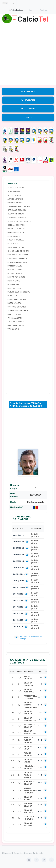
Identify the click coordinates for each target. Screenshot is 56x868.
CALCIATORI (28, 100)
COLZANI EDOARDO (16, 225)
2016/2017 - (21, 614)
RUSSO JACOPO (15, 303)
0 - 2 (40, 748)
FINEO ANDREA (14, 236)
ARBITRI (29, 117)
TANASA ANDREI (15, 318)
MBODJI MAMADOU (16, 270)
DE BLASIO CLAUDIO (16, 232)
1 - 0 (40, 726)
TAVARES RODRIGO (16, 322)
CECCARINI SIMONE (16, 214)
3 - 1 (40, 719)
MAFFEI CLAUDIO (15, 266)
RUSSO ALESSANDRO (17, 299)
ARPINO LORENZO (15, 199)
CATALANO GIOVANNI (17, 210)
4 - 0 (40, 754)
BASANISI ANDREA (15, 203)
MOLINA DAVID (14, 281)
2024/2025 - (21, 542)
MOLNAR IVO (13, 284)
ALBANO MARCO (15, 191)
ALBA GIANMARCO (16, 188)
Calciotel (39, 853)
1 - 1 (40, 677)
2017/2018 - (21, 607)
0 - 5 (40, 818)
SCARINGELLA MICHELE (18, 310)
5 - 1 (40, 713)
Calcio (33, 18)
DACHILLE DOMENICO (17, 229)
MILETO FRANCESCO (17, 277)
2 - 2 (40, 761)
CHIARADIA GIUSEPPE (17, 218)
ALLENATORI (28, 109)
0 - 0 (40, 705)
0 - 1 (40, 697)
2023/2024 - (21, 555)
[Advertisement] (28, 54)
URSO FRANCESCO (16, 325)
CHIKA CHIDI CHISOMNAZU (19, 221)
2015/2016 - (21, 620)
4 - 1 (40, 690)
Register (43, 10)
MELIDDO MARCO (15, 273)
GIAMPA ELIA (13, 244)
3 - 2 (40, 740)
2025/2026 (18, 535)
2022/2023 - (21, 568)
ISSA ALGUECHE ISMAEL (18, 255)
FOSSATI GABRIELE (16, 240)
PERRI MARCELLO (15, 296)
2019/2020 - (21, 588)
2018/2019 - (21, 594)
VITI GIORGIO (13, 329)
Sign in (31, 10)
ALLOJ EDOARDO (15, 195)
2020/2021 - (21, 581)
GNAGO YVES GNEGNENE (18, 251)
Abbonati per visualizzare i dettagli (28, 637)
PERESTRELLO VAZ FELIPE (19, 292)
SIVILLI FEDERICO (15, 314)
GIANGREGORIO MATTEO (18, 247)
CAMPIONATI (28, 91)
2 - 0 (40, 798)
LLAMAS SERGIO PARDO (18, 262)
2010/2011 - (20, 627)
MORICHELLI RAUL (15, 288)
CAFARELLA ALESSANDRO (19, 206)
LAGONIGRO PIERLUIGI (17, 258)
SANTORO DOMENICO (17, 307)
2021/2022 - (21, 574)
